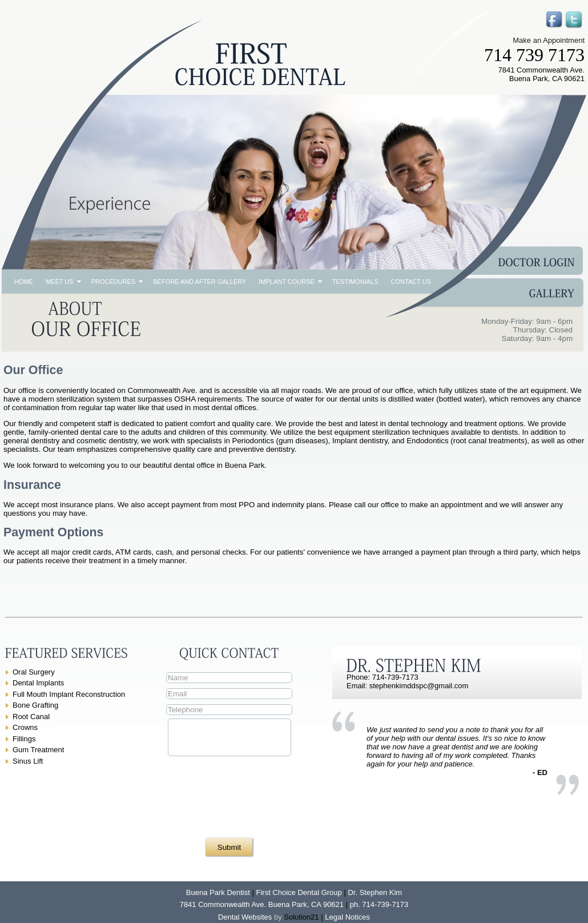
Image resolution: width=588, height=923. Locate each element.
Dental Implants (38, 683)
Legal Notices (347, 917)
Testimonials (355, 282)
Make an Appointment (549, 40)
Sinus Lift (28, 761)
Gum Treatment (38, 750)
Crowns (25, 727)
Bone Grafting (35, 705)
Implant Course (287, 282)
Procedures (114, 282)
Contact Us (411, 282)
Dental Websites (245, 917)
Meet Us (60, 282)
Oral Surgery (34, 672)
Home (24, 282)
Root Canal (31, 717)
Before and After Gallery (200, 282)
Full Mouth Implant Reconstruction (69, 694)
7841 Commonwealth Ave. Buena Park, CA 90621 (262, 904)
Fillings (24, 739)
